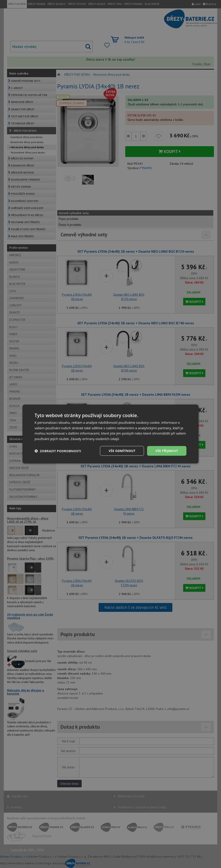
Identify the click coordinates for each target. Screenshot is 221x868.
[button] (58, 451)
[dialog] (110, 434)
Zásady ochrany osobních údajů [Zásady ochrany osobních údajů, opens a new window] (95, 439)
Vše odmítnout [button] (122, 451)
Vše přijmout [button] (167, 451)
